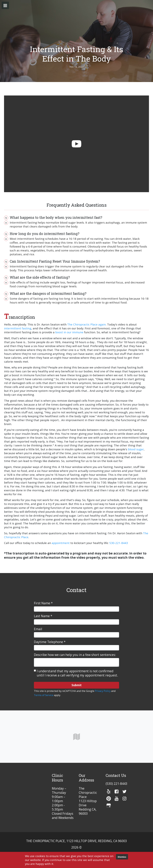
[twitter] (124, 792)
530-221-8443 (119, 543)
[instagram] (124, 799)
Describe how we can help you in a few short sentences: (75, 655)
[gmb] (109, 805)
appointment (61, 543)
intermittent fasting (18, 328)
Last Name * (43, 616)
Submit (77, 685)
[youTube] (117, 799)
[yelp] (109, 792)
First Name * (43, 603)
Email (38, 629)
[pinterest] (109, 799)
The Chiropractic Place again (87, 324)
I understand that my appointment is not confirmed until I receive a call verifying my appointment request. (77, 673)
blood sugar (136, 449)
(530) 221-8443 (116, 784)
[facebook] (117, 792)
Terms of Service (44, 695)
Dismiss (122, 857)
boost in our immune (69, 332)
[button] (5, 5)
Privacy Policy (103, 691)
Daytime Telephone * (50, 642)
